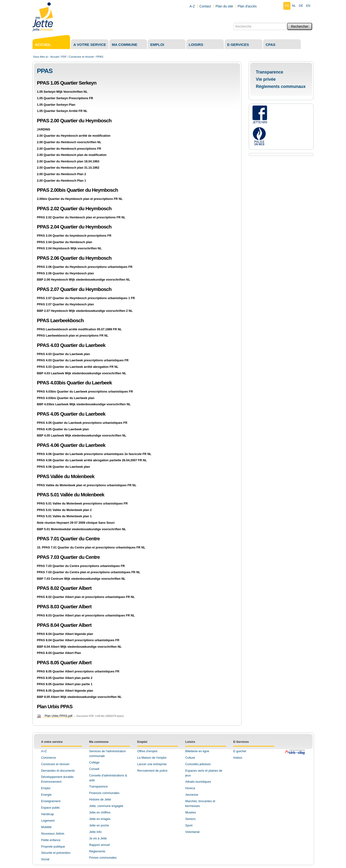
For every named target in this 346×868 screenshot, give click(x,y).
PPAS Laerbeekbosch (60, 320)
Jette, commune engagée (106, 806)
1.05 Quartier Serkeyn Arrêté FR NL (62, 111)
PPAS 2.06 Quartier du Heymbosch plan (65, 273)
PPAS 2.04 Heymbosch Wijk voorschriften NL (69, 248)
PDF (64, 57)
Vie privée (266, 79)
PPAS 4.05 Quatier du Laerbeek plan (63, 429)
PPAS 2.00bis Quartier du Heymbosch (77, 190)
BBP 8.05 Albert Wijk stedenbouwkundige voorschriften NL (79, 697)
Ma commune (125, 45)
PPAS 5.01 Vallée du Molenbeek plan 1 (64, 516)
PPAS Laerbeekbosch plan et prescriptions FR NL (73, 336)
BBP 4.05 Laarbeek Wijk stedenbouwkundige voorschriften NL (82, 436)
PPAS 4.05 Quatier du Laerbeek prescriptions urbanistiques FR (82, 423)
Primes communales (103, 858)
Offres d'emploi (147, 751)
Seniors (190, 819)
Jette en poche (99, 825)
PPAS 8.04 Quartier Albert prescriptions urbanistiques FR (78, 640)
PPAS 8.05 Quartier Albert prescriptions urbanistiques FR (78, 671)
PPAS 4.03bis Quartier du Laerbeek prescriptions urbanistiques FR (85, 392)
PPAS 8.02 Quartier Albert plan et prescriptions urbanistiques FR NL (86, 597)
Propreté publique (53, 847)
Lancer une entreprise (152, 764)
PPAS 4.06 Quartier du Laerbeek (71, 445)
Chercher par (233, 23)
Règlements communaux (281, 86)
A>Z (44, 751)
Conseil (94, 769)
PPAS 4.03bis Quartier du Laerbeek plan (66, 398)
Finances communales (104, 793)
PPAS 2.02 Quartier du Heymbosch (74, 208)
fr (287, 6)
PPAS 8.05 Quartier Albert (64, 662)
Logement (48, 821)
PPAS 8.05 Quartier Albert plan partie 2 (65, 678)
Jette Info (95, 832)
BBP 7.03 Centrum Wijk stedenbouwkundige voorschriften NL (81, 579)
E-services (238, 45)
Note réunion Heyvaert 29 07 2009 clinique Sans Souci (76, 523)
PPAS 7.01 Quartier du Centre (68, 539)
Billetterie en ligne (197, 751)
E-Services (241, 742)
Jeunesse (192, 795)
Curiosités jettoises (198, 764)
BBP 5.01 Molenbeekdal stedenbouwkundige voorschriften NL (82, 529)
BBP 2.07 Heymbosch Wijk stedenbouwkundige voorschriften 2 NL (85, 311)
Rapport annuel (99, 845)
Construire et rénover (81, 57)
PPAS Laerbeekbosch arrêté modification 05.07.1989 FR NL (79, 329)
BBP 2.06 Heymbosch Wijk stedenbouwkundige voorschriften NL (84, 280)
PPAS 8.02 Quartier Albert (64, 588)
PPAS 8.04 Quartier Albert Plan (59, 653)
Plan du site (224, 6)
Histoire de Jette (100, 800)
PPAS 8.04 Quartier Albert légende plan (65, 634)
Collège (94, 763)
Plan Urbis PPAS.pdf (55, 716)
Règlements (97, 851)
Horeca (190, 788)
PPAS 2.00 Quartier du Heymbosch (74, 120)
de (301, 6)
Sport (189, 825)
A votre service (90, 45)
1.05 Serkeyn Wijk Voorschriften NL (62, 92)
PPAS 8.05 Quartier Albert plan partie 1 (65, 684)
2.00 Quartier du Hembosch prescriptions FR (69, 149)
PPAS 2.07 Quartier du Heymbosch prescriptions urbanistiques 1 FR (86, 298)
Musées (191, 813)
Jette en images (100, 819)
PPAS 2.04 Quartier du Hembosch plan (65, 242)
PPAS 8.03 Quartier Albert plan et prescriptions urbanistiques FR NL (86, 616)
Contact (205, 6)
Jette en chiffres (100, 813)
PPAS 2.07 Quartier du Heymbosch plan (65, 304)
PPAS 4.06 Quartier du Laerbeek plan (64, 467)
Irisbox (238, 758)
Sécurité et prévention (56, 853)
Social (45, 859)
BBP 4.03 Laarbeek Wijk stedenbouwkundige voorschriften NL (82, 373)
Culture (190, 758)
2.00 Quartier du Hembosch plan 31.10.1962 (68, 168)
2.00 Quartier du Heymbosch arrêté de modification (74, 136)
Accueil (43, 45)
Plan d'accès (247, 6)
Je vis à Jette (98, 838)
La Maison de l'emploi (152, 758)
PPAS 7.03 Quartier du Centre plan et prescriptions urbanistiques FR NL (89, 572)
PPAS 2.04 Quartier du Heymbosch (74, 227)
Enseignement (51, 801)
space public (51, 808)
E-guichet (240, 751)
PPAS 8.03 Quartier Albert (64, 606)
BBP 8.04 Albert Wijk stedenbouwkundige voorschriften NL (79, 647)
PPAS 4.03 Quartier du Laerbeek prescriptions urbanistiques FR (83, 360)
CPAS (271, 45)
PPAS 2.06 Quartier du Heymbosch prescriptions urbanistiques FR (85, 267)
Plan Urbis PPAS (55, 706)
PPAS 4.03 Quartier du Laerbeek (71, 345)
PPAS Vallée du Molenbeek (66, 476)
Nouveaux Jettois (53, 834)
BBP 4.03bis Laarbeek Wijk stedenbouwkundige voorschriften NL (84, 404)
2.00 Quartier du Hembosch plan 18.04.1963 (68, 161)
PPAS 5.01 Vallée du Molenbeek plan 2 (64, 510)
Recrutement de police (152, 771)
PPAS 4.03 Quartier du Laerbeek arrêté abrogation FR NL (78, 367)
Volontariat (192, 832)
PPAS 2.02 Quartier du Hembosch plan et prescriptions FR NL (81, 217)
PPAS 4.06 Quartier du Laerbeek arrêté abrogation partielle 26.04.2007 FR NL (92, 460)
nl (294, 6)
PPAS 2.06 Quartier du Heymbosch (74, 258)
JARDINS (44, 129)
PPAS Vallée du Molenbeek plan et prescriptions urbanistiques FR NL (87, 485)
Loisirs (196, 45)
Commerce (49, 758)
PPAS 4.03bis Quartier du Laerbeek (74, 383)
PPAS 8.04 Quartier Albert (64, 625)
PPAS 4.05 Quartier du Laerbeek (71, 414)
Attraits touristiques (198, 782)
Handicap (47, 814)
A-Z (192, 6)
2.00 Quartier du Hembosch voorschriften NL (69, 142)
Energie (46, 795)
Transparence (270, 72)
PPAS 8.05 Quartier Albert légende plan (65, 691)
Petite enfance (51, 840)
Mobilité (46, 827)
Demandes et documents (58, 771)
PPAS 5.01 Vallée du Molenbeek (71, 495)
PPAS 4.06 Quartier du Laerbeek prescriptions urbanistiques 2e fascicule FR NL (94, 454)
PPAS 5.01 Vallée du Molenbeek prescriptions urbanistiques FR (82, 504)
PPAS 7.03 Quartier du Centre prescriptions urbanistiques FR (81, 566)
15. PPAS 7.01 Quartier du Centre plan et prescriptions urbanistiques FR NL (91, 548)
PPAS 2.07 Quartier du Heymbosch (74, 289)
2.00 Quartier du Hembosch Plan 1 (62, 181)
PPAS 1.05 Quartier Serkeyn (67, 83)
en (308, 6)
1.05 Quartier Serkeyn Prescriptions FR (65, 98)
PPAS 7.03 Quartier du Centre (68, 557)
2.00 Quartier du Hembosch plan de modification (72, 155)
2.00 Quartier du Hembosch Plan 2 (62, 174)
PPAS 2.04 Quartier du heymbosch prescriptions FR (74, 236)
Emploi (157, 45)
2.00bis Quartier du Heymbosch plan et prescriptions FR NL (80, 199)
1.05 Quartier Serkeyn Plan (56, 105)
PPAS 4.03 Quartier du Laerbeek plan (64, 354)
